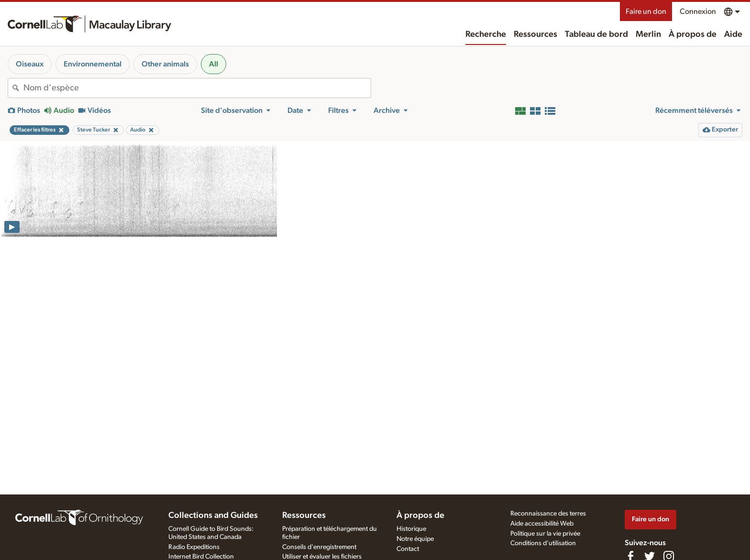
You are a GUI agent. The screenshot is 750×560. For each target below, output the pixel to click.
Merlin (648, 34)
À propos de (693, 34)
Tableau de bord (596, 34)
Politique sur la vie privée (545, 534)
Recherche (486, 34)
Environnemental (93, 64)
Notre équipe (415, 539)
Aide (733, 34)
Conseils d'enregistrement (319, 547)
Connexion (698, 11)
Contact (408, 549)
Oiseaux (30, 64)
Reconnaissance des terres (548, 514)
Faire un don (646, 11)
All (214, 64)
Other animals (165, 64)
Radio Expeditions (194, 547)
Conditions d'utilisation (543, 543)
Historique (411, 529)
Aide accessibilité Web (542, 524)
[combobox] (197, 88)
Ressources (535, 34)
